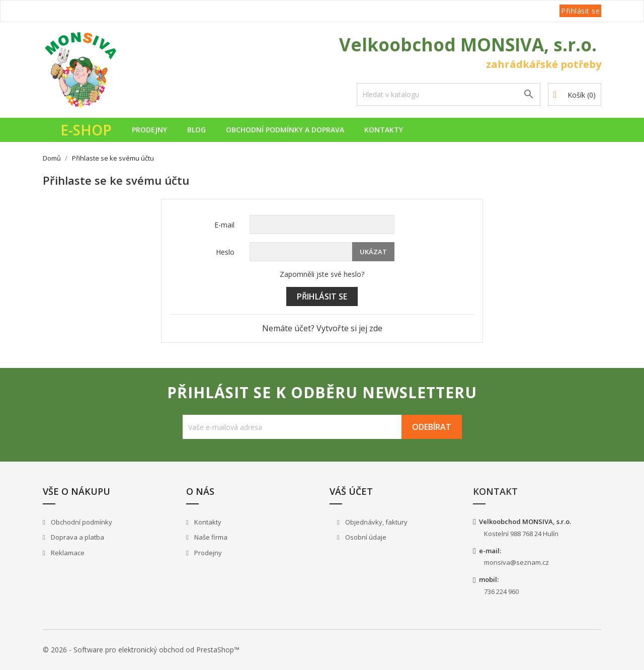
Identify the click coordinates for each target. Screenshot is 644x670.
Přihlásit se (322, 296)
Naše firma (210, 537)
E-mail (224, 225)
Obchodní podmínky (81, 522)
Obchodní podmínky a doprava (285, 130)
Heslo (225, 252)
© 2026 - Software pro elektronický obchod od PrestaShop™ (141, 650)
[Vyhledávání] (449, 94)
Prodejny (149, 130)
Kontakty (384, 130)
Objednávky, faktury (376, 522)
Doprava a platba (77, 537)
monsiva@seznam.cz (516, 562)
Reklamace (67, 553)
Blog (196, 130)
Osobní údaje (365, 537)
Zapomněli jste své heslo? (322, 274)
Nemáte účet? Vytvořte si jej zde (322, 328)
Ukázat (373, 252)
